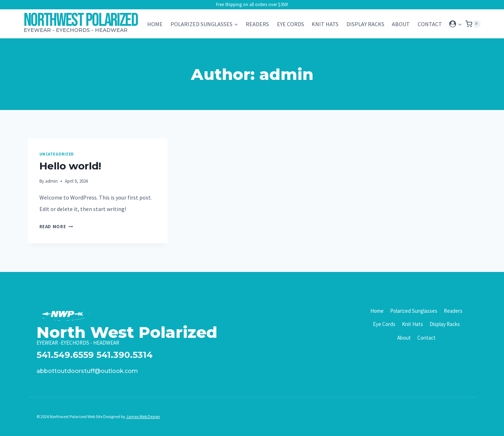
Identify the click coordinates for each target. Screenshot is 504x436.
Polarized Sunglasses (414, 311)
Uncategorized (57, 154)
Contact (430, 24)
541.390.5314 (124, 355)
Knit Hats (325, 24)
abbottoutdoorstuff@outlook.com (87, 371)
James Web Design (143, 416)
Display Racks (365, 24)
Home (155, 24)
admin (51, 181)
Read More (56, 226)
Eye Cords (291, 24)
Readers (257, 24)
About (401, 24)
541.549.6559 (65, 355)
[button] (460, 24)
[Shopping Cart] (473, 24)
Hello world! (70, 166)
